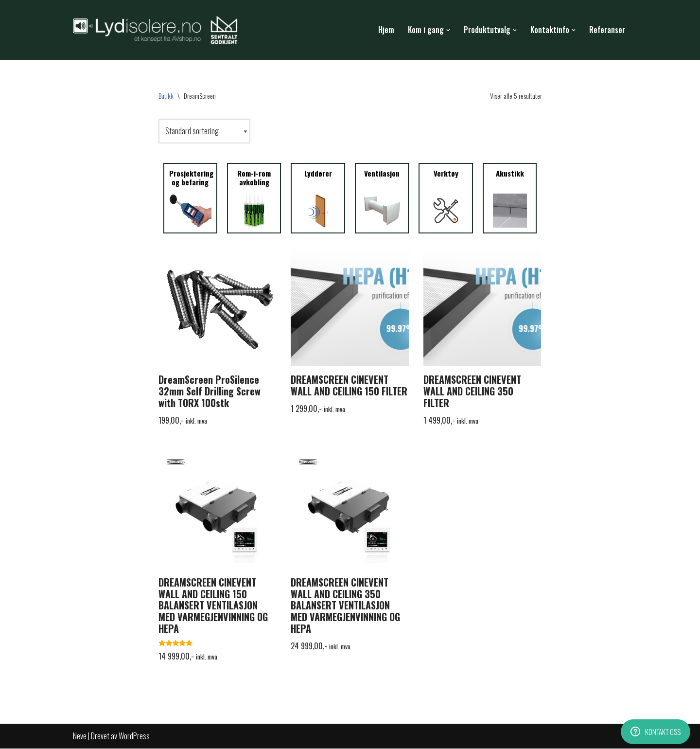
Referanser (607, 30)
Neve (80, 736)
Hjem (386, 30)
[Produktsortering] (204, 131)
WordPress (134, 736)
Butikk (166, 96)
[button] (448, 30)
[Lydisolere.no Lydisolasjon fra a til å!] (158, 30)
